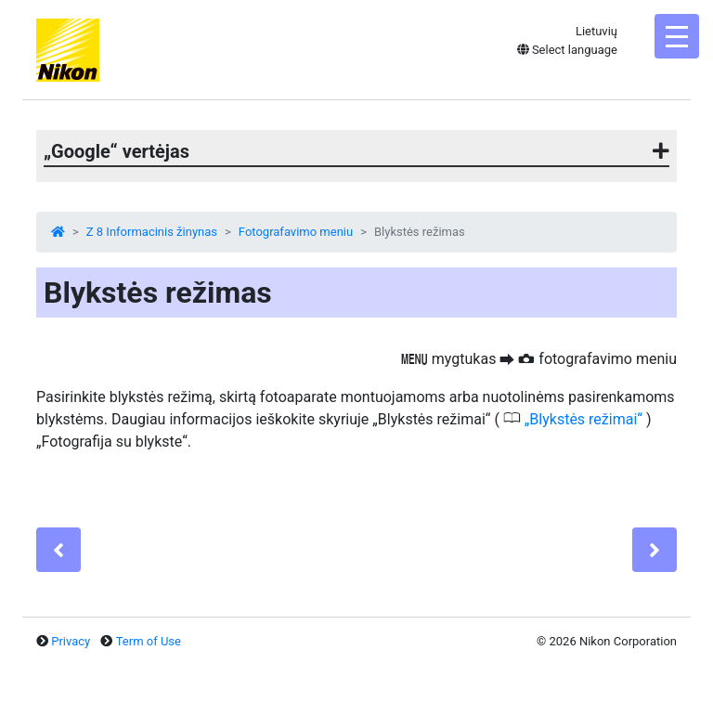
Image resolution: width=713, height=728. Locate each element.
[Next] (655, 550)
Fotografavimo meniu (296, 232)
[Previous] (58, 550)
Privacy (71, 641)
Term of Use (149, 641)
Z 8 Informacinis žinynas (152, 232)
